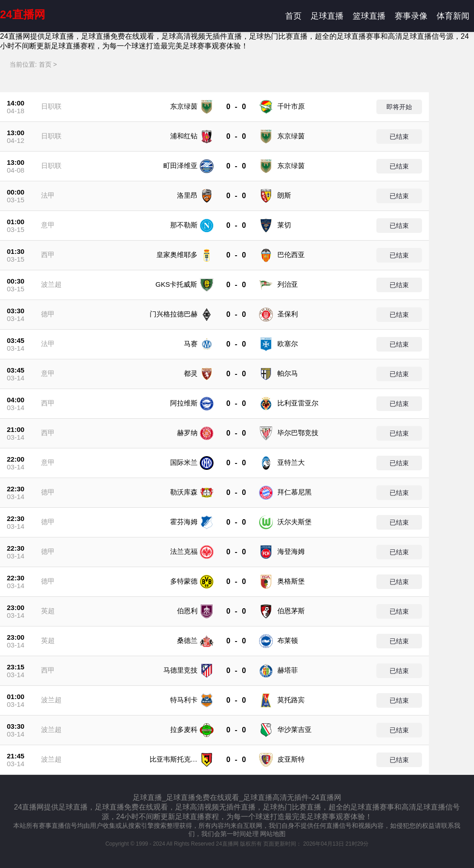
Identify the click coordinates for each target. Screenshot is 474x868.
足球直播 (327, 16)
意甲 (48, 225)
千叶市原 (291, 106)
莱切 (284, 225)
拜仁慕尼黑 (294, 492)
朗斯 (284, 195)
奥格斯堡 (291, 581)
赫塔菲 (288, 670)
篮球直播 (369, 16)
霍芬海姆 (184, 522)
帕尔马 (288, 373)
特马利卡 (184, 700)
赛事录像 (411, 16)
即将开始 (399, 107)
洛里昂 (187, 195)
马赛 (191, 344)
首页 (293, 16)
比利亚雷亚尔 (298, 403)
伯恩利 (187, 611)
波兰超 (51, 284)
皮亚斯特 (291, 759)
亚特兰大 (291, 462)
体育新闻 (453, 16)
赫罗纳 (187, 433)
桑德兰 (187, 640)
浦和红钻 (184, 136)
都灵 (191, 373)
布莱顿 (288, 640)
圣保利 (288, 314)
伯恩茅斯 (291, 611)
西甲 (48, 255)
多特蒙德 (184, 581)
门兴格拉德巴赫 (174, 314)
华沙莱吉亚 (294, 729)
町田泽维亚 (180, 166)
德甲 (48, 314)
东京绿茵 (184, 106)
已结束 (399, 137)
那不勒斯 (184, 225)
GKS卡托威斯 (177, 284)
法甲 (48, 195)
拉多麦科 (184, 729)
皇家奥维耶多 (177, 255)
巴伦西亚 (291, 255)
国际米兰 (184, 462)
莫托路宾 (291, 700)
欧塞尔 (288, 344)
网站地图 (273, 834)
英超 (48, 611)
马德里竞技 (180, 670)
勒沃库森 (184, 492)
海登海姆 (291, 551)
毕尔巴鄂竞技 (298, 433)
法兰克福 (184, 551)
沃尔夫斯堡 (294, 522)
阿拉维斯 (184, 403)
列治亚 (288, 284)
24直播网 (23, 14)
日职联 (51, 106)
